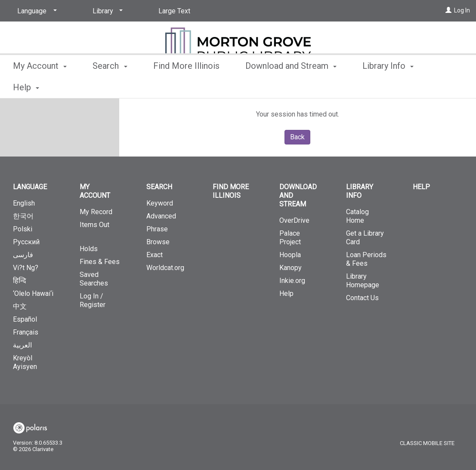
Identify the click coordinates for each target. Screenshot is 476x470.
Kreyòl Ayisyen (25, 362)
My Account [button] (40, 86)
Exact (155, 255)
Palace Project (290, 238)
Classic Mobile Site (427, 443)
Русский (26, 242)
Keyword (160, 203)
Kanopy (291, 268)
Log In (462, 10)
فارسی (23, 255)
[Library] (106, 11)
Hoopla (290, 255)
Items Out (100, 228)
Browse (158, 242)
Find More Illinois (186, 86)
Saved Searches (94, 279)
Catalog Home (357, 216)
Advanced (161, 216)
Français (26, 332)
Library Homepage (363, 281)
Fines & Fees (100, 262)
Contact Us (362, 298)
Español (25, 319)
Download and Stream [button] (291, 86)
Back (297, 137)
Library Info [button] (360, 191)
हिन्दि (20, 281)
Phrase (157, 229)
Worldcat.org (165, 268)
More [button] (379, 87)
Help (286, 293)
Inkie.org (292, 281)
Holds (89, 249)
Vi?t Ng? (26, 268)
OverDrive (294, 220)
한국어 (23, 216)
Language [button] (30, 187)
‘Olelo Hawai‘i (33, 293)
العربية (22, 345)
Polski (23, 229)
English (24, 203)
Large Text (174, 11)
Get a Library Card (365, 238)
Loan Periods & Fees (366, 259)
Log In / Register (93, 300)
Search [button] (110, 86)
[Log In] (448, 10)
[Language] (36, 11)
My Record (96, 212)
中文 (20, 306)
